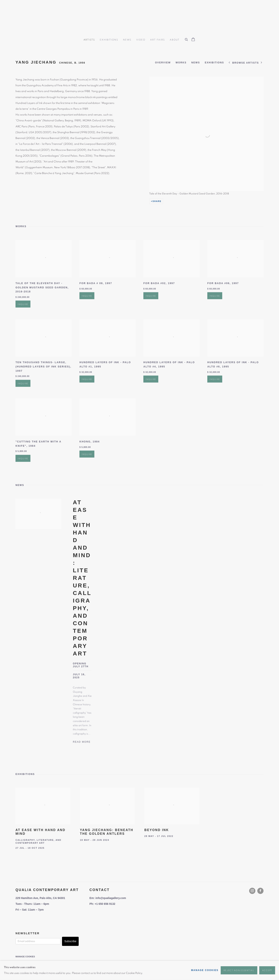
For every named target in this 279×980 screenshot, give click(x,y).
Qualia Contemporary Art (139, 18)
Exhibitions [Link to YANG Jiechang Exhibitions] (214, 63)
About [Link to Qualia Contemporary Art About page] (175, 40)
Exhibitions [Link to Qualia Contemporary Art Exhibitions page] (109, 40)
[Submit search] (187, 39)
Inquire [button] (23, 321)
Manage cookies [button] (25, 957)
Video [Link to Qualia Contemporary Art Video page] (141, 40)
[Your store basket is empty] (193, 40)
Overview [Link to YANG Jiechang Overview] (163, 63)
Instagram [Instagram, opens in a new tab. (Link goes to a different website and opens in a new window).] (252, 891)
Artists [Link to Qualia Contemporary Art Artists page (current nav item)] (89, 40)
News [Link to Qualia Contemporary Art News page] (127, 40)
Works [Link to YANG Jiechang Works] (181, 63)
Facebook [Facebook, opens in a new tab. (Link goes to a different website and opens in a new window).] (260, 891)
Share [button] (157, 201)
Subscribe (70, 941)
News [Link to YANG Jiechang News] (196, 63)
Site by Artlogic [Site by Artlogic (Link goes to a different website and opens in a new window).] (90, 962)
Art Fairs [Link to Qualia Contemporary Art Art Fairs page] (158, 40)
